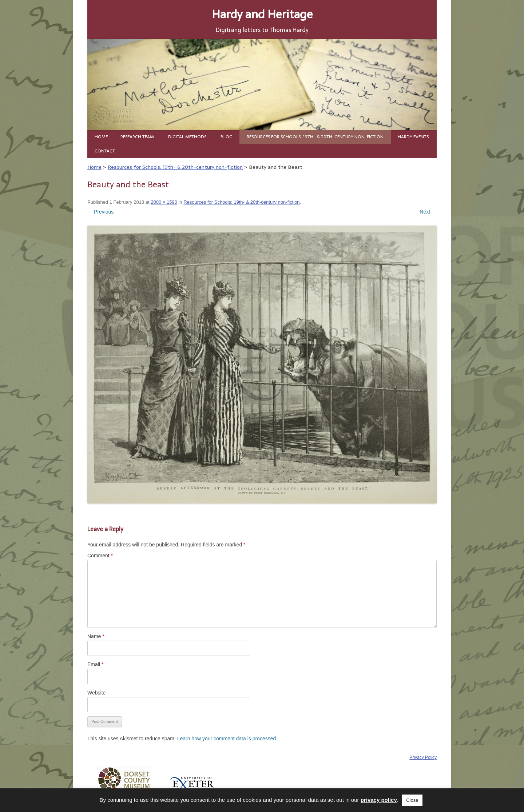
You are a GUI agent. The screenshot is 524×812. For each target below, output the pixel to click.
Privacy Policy (423, 757)
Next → (428, 212)
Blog (227, 137)
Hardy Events (413, 137)
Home (101, 137)
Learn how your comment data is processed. (227, 739)
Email (95, 664)
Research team (137, 137)
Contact (105, 151)
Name (96, 636)
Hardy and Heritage (262, 14)
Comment (100, 556)
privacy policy (379, 800)
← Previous (100, 212)
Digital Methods (187, 137)
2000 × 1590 (164, 202)
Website (96, 693)
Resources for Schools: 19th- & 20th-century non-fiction (315, 137)
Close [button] (412, 800)
